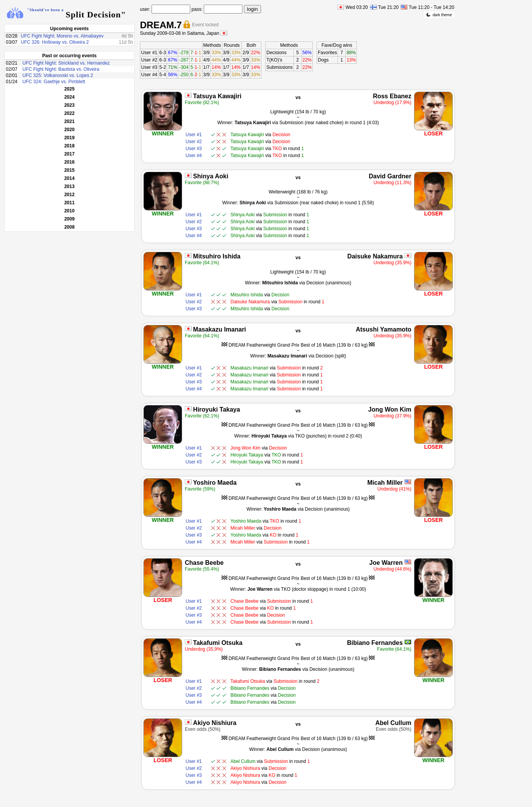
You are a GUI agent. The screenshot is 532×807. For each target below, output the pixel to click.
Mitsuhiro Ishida (217, 256)
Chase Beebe (204, 563)
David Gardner (390, 176)
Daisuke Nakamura (375, 256)
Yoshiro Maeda (215, 483)
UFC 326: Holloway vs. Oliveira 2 (55, 42)
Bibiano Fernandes (375, 643)
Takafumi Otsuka (218, 643)
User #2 (149, 60)
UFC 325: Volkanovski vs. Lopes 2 (58, 75)
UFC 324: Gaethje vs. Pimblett (54, 82)
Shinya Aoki (211, 176)
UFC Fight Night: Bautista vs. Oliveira (61, 69)
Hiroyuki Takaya (217, 409)
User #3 (149, 67)
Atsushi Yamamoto (384, 329)
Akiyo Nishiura (215, 723)
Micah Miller (385, 483)
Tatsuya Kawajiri (217, 96)
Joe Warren (386, 563)
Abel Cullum (393, 723)
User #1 (149, 53)
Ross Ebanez (392, 96)
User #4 (149, 75)
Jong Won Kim (390, 409)
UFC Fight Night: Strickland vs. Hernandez (66, 63)
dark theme (439, 15)
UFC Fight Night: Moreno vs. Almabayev (62, 36)
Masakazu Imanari (219, 329)
